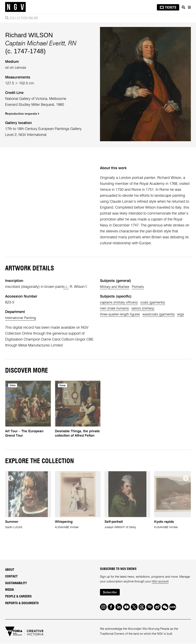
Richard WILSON (29, 35)
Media (9, 590)
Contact (11, 576)
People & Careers (18, 596)
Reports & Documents (22, 603)
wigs (104, 320)
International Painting (22, 318)
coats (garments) (157, 302)
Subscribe (111, 593)
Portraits (141, 287)
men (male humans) (116, 308)
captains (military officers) (121, 302)
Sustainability (16, 583)
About (10, 570)
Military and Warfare (116, 287)
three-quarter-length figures (122, 314)
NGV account (160, 582)
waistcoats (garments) (164, 314)
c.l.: (66, 287)
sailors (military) (147, 308)
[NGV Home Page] (15, 7)
